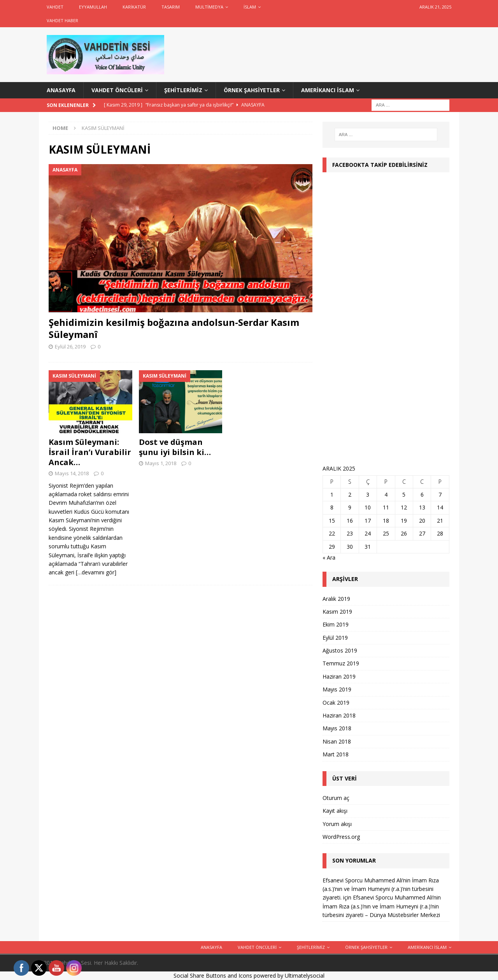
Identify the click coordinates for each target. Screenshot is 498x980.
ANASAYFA (61, 90)
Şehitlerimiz (183, 90)
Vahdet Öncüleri (117, 90)
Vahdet (55, 7)
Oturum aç (336, 798)
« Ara (329, 557)
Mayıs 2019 (337, 689)
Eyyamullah (93, 7)
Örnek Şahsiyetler (252, 90)
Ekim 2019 (336, 624)
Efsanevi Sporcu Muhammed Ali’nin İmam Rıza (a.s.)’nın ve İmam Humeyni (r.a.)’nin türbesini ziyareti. (381, 889)
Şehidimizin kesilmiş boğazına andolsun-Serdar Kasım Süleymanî (174, 328)
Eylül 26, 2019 (70, 346)
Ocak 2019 (336, 703)
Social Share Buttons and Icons (213, 976)
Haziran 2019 (339, 676)
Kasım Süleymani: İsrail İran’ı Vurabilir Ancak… (90, 452)
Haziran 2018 (339, 715)
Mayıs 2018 (337, 728)
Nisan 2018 (337, 741)
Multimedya (209, 7)
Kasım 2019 (337, 612)
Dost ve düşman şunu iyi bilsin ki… (175, 447)
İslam (250, 7)
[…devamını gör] (96, 572)
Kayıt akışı (335, 811)
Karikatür (134, 7)
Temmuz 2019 (341, 663)
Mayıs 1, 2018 (161, 463)
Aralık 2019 (336, 599)
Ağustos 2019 (340, 650)
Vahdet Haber (62, 20)
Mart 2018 (336, 754)
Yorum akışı (337, 824)
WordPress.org (341, 837)
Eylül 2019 (335, 638)
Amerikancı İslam (328, 90)
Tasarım (171, 7)
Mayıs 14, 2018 (72, 473)
